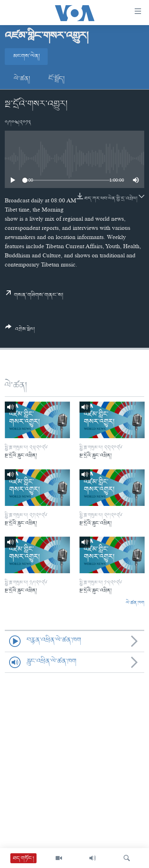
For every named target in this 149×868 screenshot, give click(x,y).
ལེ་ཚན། (22, 79)
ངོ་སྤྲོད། (57, 79)
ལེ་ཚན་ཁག (135, 603)
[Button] (20, 331)
